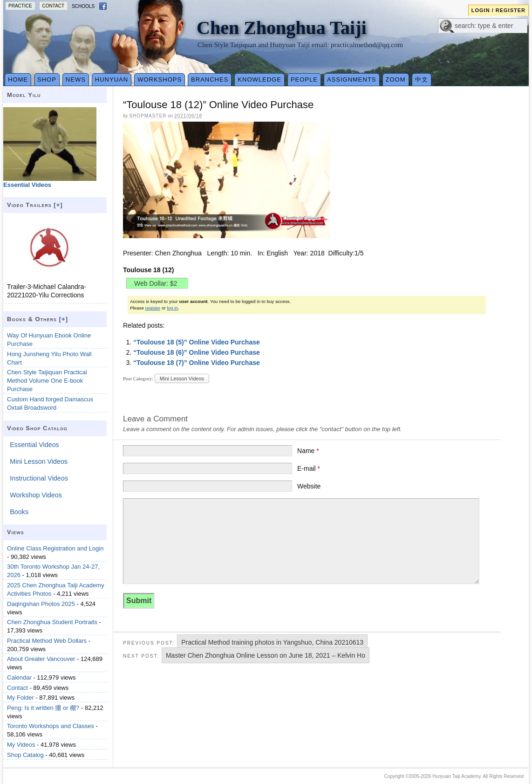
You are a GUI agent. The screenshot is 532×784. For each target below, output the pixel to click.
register (153, 308)
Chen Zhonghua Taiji (282, 28)
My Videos (21, 745)
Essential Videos (34, 445)
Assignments (352, 79)
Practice (20, 6)
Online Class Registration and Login (55, 548)
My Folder (20, 698)
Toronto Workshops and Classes (51, 726)
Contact (54, 6)
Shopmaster (148, 116)
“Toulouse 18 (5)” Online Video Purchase (197, 342)
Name (308, 451)
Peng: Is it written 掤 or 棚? (43, 708)
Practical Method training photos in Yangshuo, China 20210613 (272, 642)
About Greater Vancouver (41, 659)
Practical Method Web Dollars (47, 641)
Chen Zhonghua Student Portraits (52, 622)
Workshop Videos (36, 495)
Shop (47, 79)
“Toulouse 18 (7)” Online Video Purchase (197, 363)
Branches (210, 79)
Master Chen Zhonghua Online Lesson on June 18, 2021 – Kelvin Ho (266, 655)
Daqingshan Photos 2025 (41, 604)
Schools (83, 6)
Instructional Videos (39, 478)
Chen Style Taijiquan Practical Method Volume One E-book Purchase (47, 381)
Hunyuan (112, 79)
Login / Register (498, 10)
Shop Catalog (25, 755)
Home (18, 79)
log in (172, 308)
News (76, 79)
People (304, 79)
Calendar (19, 677)
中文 (422, 79)
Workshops (160, 79)
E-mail (309, 468)
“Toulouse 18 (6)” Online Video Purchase (197, 352)
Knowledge (259, 79)
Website (309, 486)
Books (19, 512)
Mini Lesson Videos (182, 378)
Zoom (396, 79)
